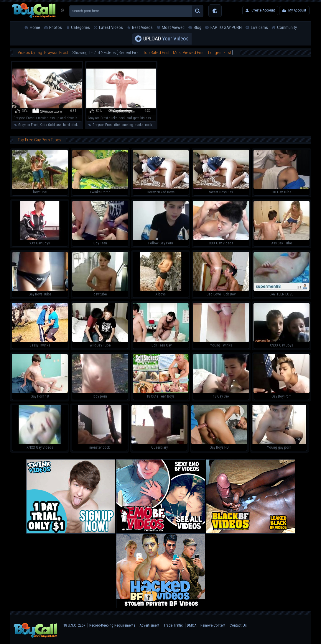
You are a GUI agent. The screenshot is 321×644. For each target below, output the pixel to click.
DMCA (192, 625)
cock (149, 125)
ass (59, 125)
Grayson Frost (28, 125)
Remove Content (213, 625)
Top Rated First (156, 53)
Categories (80, 27)
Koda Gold (47, 125)
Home (35, 27)
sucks (139, 125)
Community (287, 27)
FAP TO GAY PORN (226, 27)
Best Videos (142, 27)
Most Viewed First (189, 53)
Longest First (220, 53)
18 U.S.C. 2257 (74, 625)
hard (66, 125)
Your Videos (166, 39)
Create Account (263, 10)
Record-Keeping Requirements (112, 625)
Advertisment (149, 625)
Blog (197, 27)
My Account (297, 10)
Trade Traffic (173, 625)
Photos (56, 27)
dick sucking (124, 125)
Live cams (259, 27)
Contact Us (238, 625)
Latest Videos (111, 27)
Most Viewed (173, 27)
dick (75, 125)
